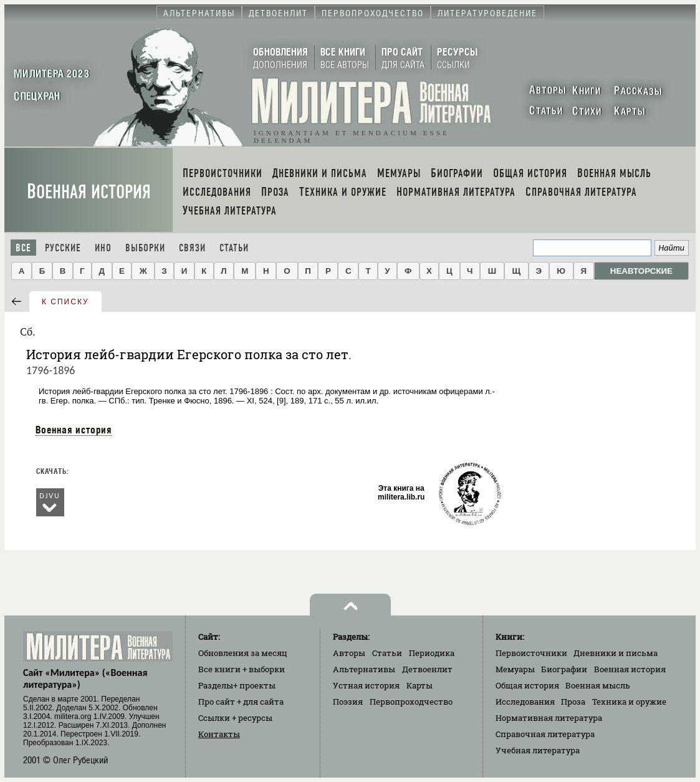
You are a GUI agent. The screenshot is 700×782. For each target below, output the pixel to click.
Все (23, 248)
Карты (420, 685)
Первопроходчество (411, 702)
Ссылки (235, 718)
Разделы (237, 685)
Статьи (234, 248)
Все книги (242, 669)
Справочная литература (545, 734)
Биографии (564, 669)
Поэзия (348, 702)
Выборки (145, 248)
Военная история (89, 192)
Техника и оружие (629, 702)
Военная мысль (598, 685)
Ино (103, 248)
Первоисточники (531, 653)
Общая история (527, 685)
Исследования (525, 702)
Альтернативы (364, 669)
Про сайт (241, 702)
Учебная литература (538, 750)
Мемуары (515, 669)
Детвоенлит (427, 669)
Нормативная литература (549, 718)
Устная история (366, 685)
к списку (65, 302)
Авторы (349, 653)
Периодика (432, 653)
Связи (192, 248)
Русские (63, 248)
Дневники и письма (616, 653)
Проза (573, 702)
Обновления (243, 653)
